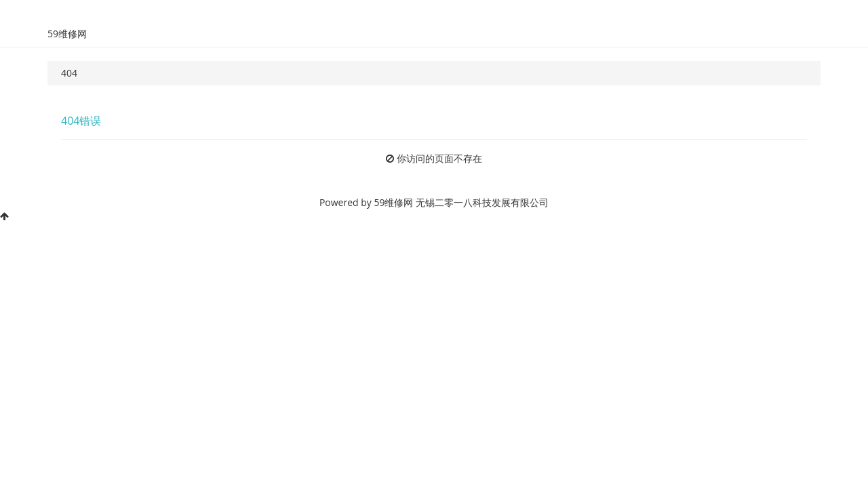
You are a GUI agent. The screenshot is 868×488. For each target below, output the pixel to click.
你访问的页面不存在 (439, 158)
